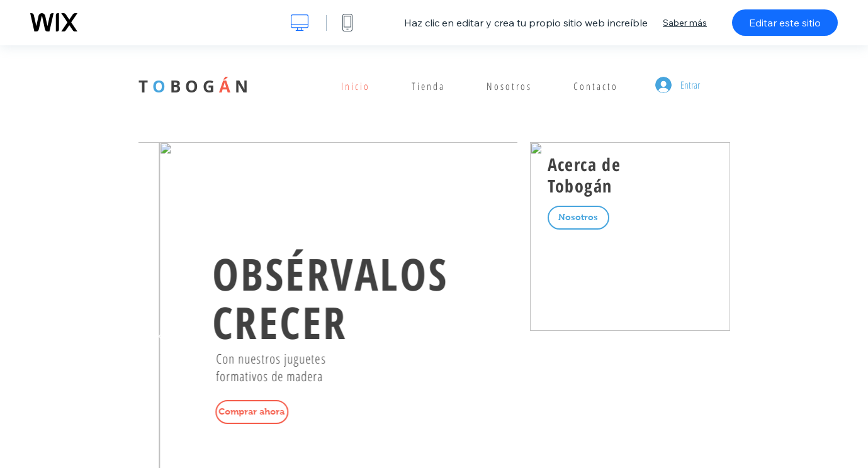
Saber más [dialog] (685, 23)
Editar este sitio (785, 23)
